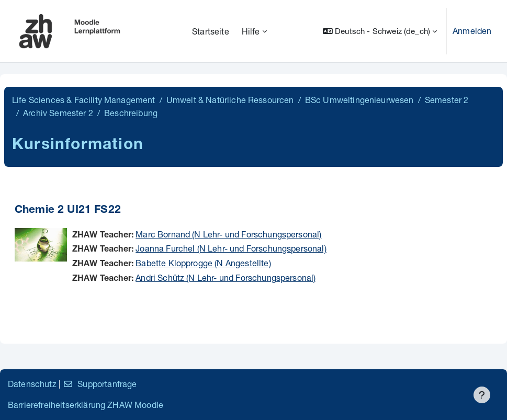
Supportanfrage (100, 384)
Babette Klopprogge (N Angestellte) (203, 263)
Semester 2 (447, 100)
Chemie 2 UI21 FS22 (68, 211)
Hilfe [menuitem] (251, 31)
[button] (380, 31)
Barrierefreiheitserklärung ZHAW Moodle (86, 405)
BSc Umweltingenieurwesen (359, 100)
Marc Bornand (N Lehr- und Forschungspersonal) (228, 234)
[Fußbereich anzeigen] (482, 395)
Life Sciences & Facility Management (84, 100)
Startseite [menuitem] (211, 31)
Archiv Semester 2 (58, 113)
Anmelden (472, 31)
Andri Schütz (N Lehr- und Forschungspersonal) (226, 277)
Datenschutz (32, 384)
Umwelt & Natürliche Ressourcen (230, 100)
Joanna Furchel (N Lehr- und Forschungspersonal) (231, 248)
